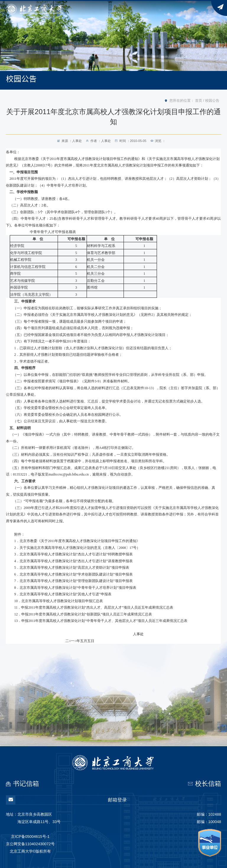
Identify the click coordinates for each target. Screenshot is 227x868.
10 (59, 601)
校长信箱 (208, 784)
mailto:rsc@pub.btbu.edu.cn (69, 474)
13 (101, 621)
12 (83, 614)
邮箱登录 (67, 800)
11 (94, 607)
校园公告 (212, 101)
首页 (199, 101)
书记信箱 (26, 784)
